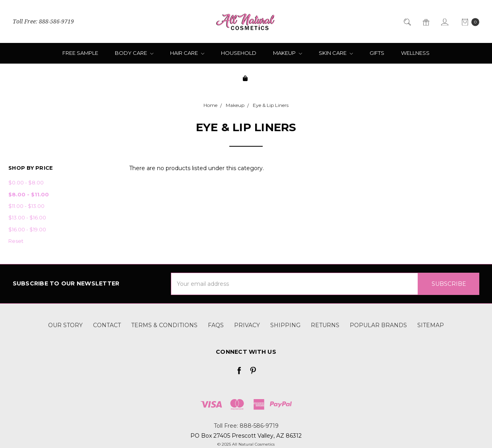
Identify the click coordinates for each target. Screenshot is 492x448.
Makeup (288, 53)
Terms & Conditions (164, 325)
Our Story (65, 325)
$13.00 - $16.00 (27, 217)
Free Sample (80, 53)
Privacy (247, 325)
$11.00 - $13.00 (26, 206)
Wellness (415, 53)
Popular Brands (378, 325)
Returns (325, 325)
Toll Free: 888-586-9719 (43, 22)
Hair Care (187, 53)
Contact (107, 325)
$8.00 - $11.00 (29, 194)
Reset (16, 241)
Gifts (377, 53)
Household (239, 53)
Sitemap (431, 325)
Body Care (134, 53)
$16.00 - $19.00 (27, 229)
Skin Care (336, 53)
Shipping (285, 325)
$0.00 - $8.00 (26, 182)
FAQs (216, 325)
